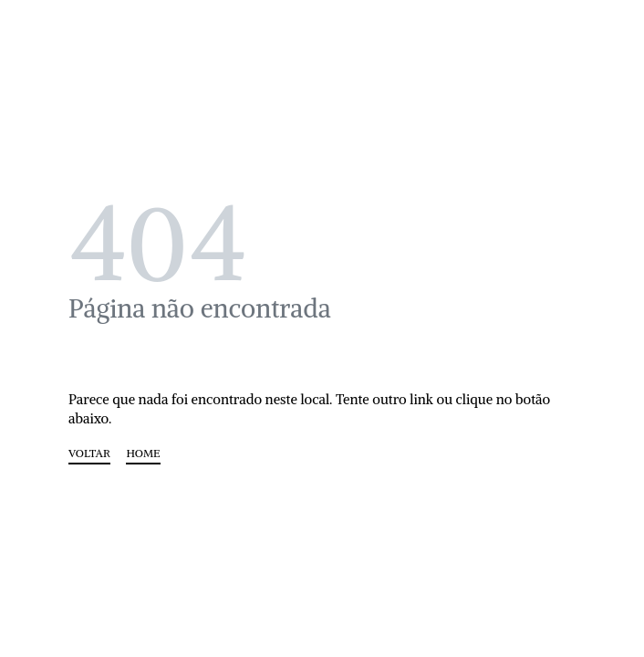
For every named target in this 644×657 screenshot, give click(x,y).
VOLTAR (89, 454)
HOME (143, 454)
